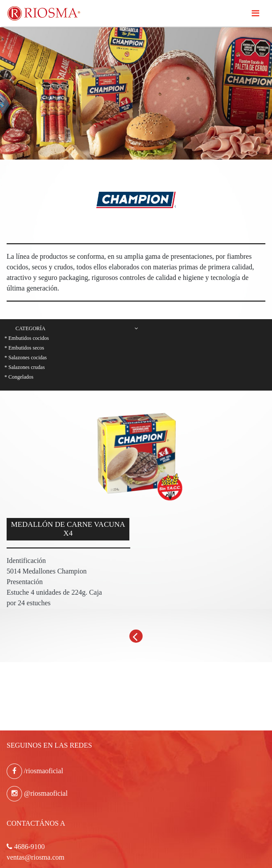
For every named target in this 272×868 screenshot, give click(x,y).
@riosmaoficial (37, 793)
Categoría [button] (77, 328)
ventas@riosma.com (36, 857)
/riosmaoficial (35, 771)
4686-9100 (26, 847)
